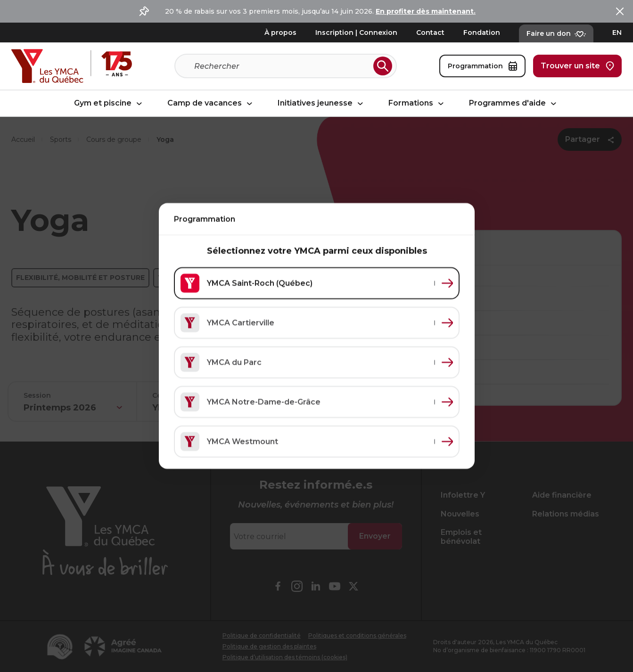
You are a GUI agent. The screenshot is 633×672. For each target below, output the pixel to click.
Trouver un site (577, 66)
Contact (430, 33)
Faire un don (556, 33)
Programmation (482, 66)
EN (617, 33)
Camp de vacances (211, 103)
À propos (280, 33)
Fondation (482, 33)
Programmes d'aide (514, 103)
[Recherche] (282, 66)
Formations (417, 103)
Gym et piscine (109, 103)
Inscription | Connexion (356, 33)
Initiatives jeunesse (322, 103)
